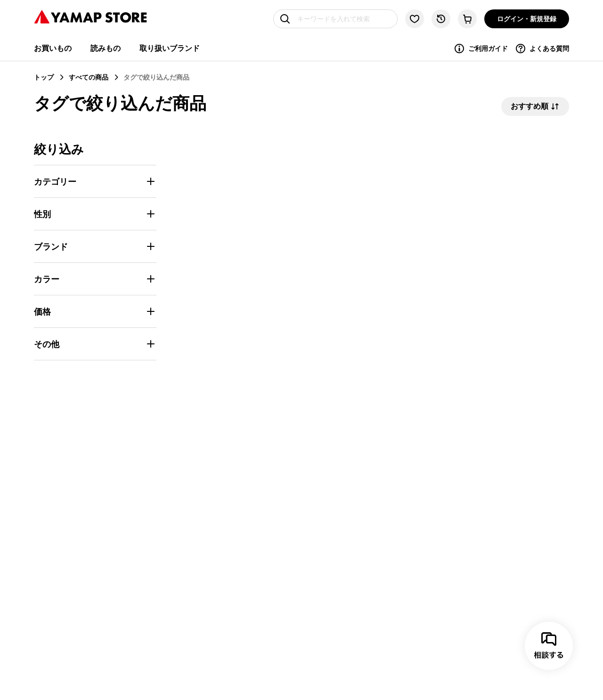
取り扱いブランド (170, 48)
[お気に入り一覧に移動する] (415, 19)
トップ (44, 77)
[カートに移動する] (467, 19)
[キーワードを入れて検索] (335, 19)
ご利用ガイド (481, 49)
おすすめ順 (535, 106)
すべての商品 (89, 77)
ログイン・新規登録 (527, 19)
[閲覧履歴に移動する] (441, 19)
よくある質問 (542, 49)
